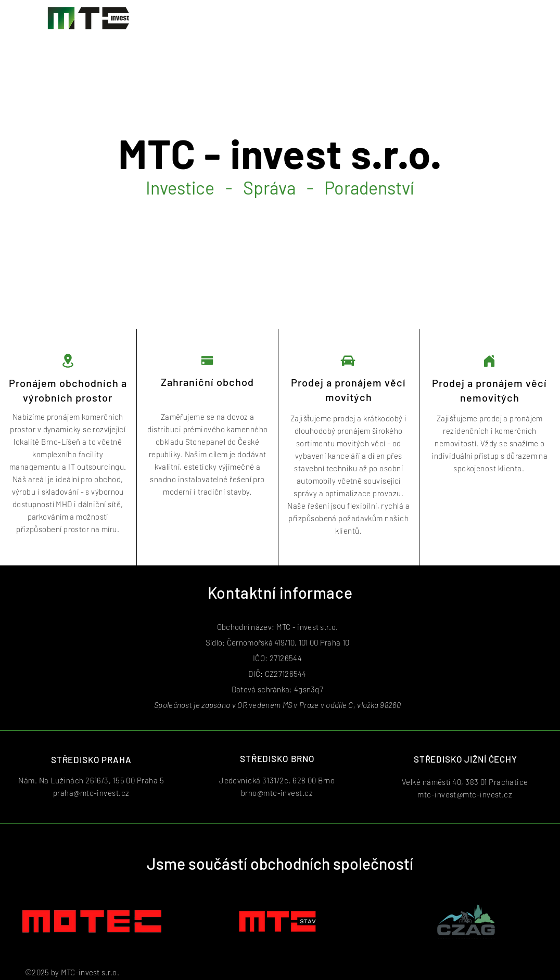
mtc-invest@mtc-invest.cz (465, 794)
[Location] (68, 360)
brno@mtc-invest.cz (277, 793)
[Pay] (207, 360)
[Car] (348, 360)
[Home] (489, 361)
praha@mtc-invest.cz (91, 793)
